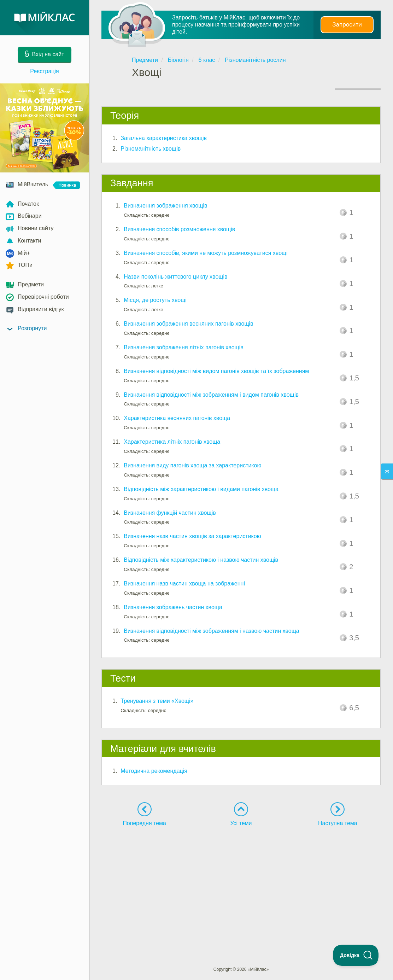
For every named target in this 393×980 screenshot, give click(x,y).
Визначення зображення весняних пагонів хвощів (188, 324)
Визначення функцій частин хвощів (170, 513)
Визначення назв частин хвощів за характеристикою (192, 536)
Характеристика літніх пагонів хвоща (172, 442)
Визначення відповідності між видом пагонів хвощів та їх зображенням (216, 371)
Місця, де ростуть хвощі (155, 300)
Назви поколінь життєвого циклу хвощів (175, 277)
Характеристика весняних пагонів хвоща (177, 418)
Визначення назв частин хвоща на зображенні (184, 584)
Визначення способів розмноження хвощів (179, 229)
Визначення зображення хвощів (165, 206)
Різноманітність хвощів (151, 149)
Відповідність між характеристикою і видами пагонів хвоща (201, 489)
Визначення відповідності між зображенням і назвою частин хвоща (211, 631)
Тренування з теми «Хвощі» (157, 701)
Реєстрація (45, 71)
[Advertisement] (241, 883)
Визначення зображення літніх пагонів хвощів (184, 347)
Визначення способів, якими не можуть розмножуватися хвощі (206, 253)
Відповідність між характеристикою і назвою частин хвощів (201, 560)
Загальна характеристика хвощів (164, 138)
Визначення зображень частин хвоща (173, 607)
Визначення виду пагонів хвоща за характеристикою (192, 465)
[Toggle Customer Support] (356, 955)
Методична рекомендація (154, 771)
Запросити (347, 25)
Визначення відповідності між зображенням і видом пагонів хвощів (211, 395)
